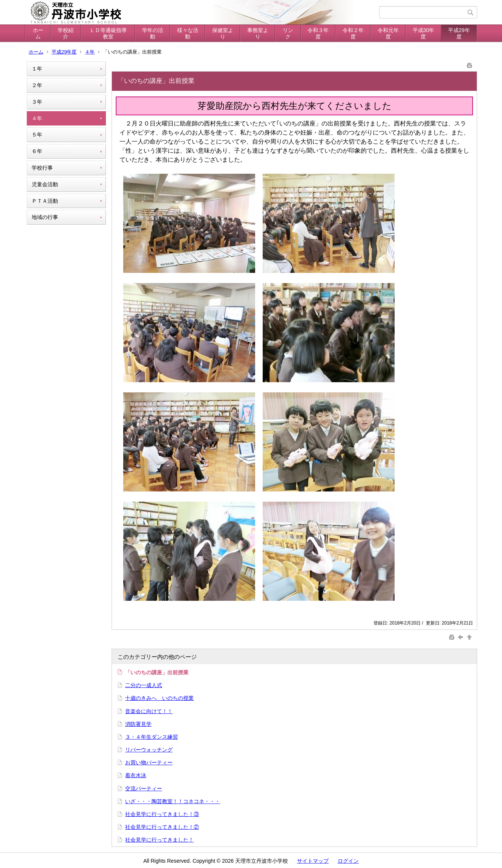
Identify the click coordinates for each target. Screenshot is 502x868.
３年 (37, 102)
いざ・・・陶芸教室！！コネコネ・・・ (173, 801)
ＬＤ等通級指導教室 (108, 33)
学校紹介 (66, 33)
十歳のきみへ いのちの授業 (159, 698)
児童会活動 (45, 184)
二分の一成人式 (144, 685)
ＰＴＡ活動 (45, 201)
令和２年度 (353, 33)
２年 (37, 85)
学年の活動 (153, 33)
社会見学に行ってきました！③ (162, 814)
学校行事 (42, 168)
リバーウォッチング (149, 750)
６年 (37, 151)
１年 (37, 69)
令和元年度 (388, 33)
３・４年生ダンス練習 (152, 737)
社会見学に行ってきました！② (162, 827)
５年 (37, 135)
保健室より (223, 33)
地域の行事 (45, 217)
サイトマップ (313, 861)
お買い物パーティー (149, 762)
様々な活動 (188, 33)
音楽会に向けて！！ (149, 711)
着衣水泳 (136, 775)
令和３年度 (318, 33)
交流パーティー (144, 788)
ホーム (38, 33)
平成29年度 (459, 33)
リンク (288, 33)
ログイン (348, 861)
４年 (90, 52)
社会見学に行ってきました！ (159, 840)
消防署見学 (138, 724)
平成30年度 (424, 33)
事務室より (258, 33)
